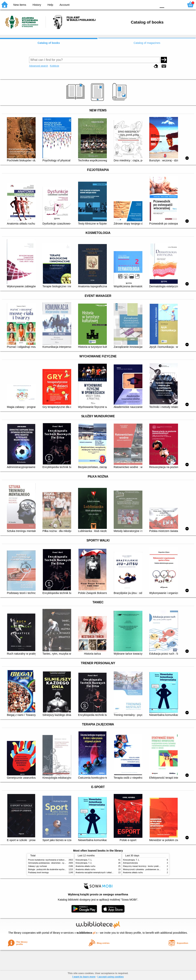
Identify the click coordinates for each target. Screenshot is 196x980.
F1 (169, 4)
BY (153, 4)
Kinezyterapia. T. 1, (84, 860)
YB (145, 4)
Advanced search (39, 66)
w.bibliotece (86, 933)
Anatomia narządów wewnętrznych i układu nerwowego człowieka (104, 873)
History (37, 5)
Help (50, 5)
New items (20, 5)
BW (138, 4)
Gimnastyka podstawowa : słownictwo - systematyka (51, 863)
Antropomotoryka (130, 863)
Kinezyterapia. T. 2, (84, 863)
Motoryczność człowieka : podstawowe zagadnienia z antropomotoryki (153, 869)
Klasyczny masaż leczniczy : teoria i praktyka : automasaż (148, 866)
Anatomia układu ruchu (85, 866)
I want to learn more (84, 977)
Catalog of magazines (147, 43)
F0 (162, 4)
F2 (177, 4)
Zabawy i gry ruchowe (38, 866)
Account (65, 5)
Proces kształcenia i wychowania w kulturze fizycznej (51, 860)
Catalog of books (49, 43)
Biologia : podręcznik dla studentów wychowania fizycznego (54, 869)
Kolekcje (54, 66)
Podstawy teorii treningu (38, 873)
